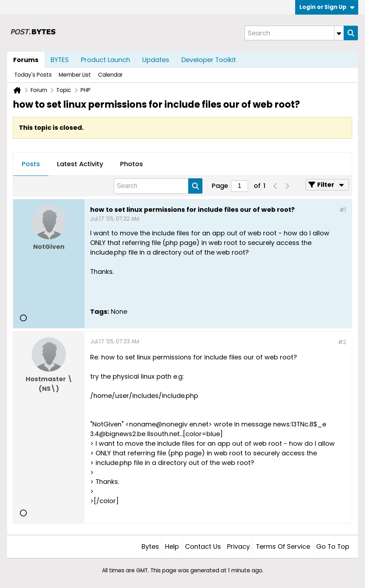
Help (172, 546)
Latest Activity (80, 164)
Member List (75, 75)
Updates (156, 60)
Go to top (333, 546)
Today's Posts (33, 75)
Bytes (150, 546)
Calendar (110, 75)
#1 (343, 210)
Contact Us (203, 546)
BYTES (60, 60)
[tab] (31, 164)
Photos (132, 164)
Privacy (238, 546)
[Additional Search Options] (339, 33)
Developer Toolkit (209, 60)
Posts (31, 164)
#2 (342, 342)
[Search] (294, 33)
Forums (26, 60)
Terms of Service (283, 546)
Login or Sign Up (327, 7)
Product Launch (106, 60)
